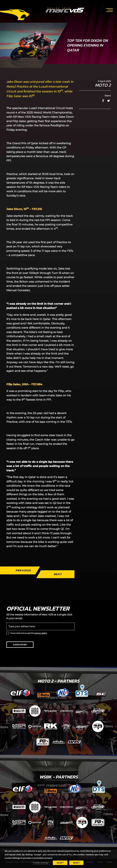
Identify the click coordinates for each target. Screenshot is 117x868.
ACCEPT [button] (60, 863)
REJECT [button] (76, 863)
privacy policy (41, 633)
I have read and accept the (29, 633)
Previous (23, 570)
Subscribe (20, 645)
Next (58, 574)
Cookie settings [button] (41, 863)
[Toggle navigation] (109, 10)
